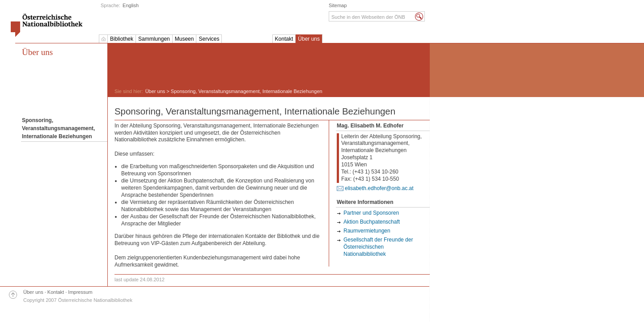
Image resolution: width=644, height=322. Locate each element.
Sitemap (338, 5)
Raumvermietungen (367, 231)
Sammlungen (154, 39)
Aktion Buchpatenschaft (372, 222)
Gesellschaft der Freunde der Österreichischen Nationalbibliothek (378, 247)
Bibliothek (122, 39)
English (131, 5)
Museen (184, 39)
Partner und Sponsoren (371, 213)
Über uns (309, 39)
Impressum (80, 292)
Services (209, 39)
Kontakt (284, 39)
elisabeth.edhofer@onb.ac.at (379, 188)
